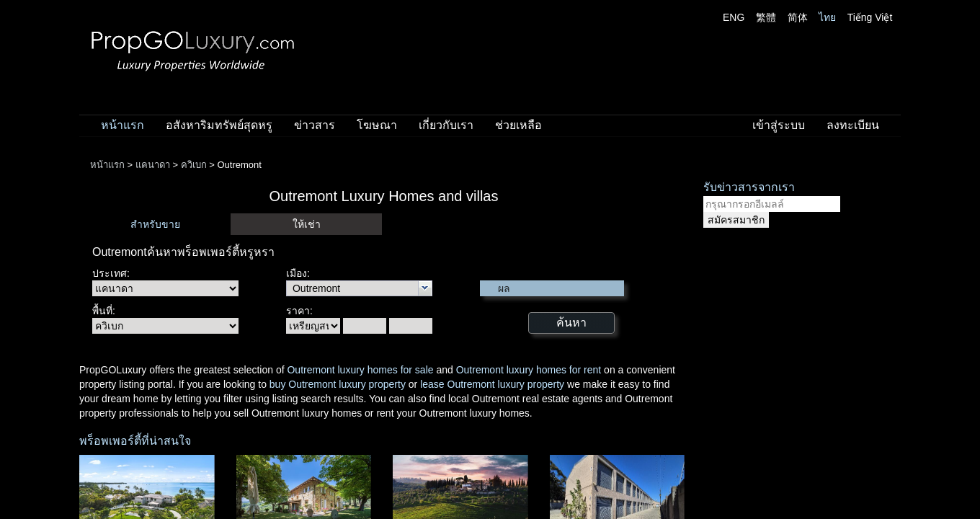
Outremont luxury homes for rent (529, 370)
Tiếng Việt (870, 17)
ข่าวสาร (315, 125)
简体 (798, 17)
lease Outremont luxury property (492, 384)
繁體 (766, 17)
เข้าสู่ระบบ (779, 125)
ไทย (827, 17)
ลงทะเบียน (853, 125)
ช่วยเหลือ (518, 125)
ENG (734, 17)
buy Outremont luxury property (338, 384)
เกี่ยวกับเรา (446, 125)
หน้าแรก (122, 125)
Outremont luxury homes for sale (360, 370)
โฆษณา (377, 125)
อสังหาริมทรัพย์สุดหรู (219, 125)
